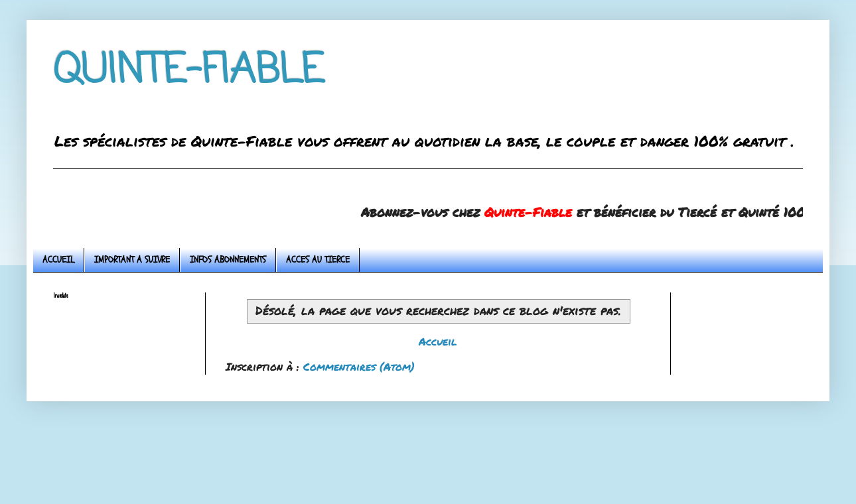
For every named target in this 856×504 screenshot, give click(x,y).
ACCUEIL (58, 260)
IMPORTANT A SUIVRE (132, 260)
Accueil (438, 341)
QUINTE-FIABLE (188, 71)
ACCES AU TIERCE (318, 260)
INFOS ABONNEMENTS (228, 260)
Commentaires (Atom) (359, 366)
